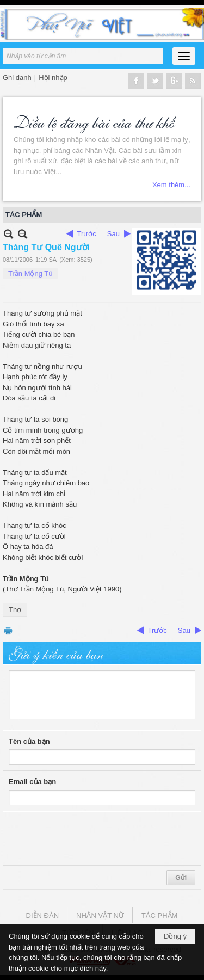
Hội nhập (53, 78)
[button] (184, 56)
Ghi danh (17, 78)
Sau (113, 234)
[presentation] (91, 839)
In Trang (8, 630)
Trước (87, 234)
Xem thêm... (171, 185)
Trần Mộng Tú (30, 273)
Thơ (15, 610)
